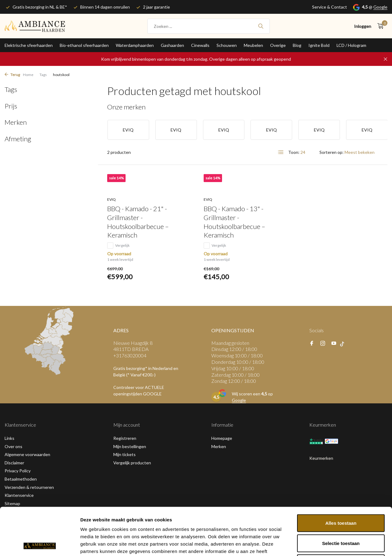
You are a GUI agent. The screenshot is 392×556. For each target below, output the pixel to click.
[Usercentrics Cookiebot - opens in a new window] (40, 544)
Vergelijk (118, 246)
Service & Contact (330, 7)
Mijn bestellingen (130, 446)
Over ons (13, 446)
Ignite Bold (319, 45)
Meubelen (253, 45)
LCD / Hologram (351, 45)
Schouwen (227, 45)
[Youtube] (334, 344)
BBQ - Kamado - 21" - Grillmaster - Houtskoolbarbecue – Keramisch (138, 222)
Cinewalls (200, 45)
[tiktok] (344, 344)
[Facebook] (312, 344)
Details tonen (331, 544)
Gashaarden (172, 45)
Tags (43, 75)
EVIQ (111, 199)
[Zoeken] (209, 26)
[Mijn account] (363, 26)
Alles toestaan (341, 476)
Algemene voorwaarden (27, 454)
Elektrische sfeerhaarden (29, 45)
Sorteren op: (332, 152)
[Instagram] (323, 344)
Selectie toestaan (341, 496)
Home (28, 75)
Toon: (294, 152)
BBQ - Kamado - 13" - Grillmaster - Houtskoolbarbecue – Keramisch (234, 222)
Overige (278, 45)
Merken (219, 446)
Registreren (125, 438)
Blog (297, 45)
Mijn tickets (124, 454)
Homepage (222, 438)
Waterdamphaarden (135, 45)
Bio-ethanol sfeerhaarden (84, 45)
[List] (281, 152)
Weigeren (341, 516)
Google (380, 7)
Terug (12, 75)
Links (9, 438)
